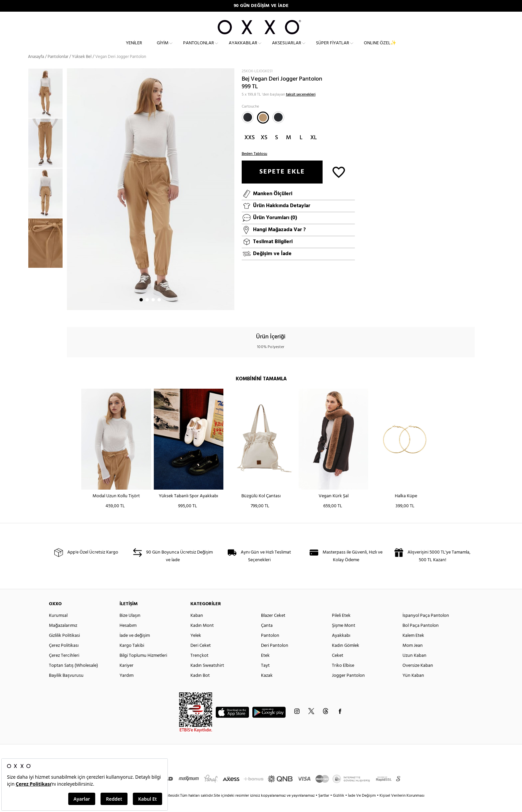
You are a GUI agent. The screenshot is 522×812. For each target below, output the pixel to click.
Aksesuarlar (287, 48)
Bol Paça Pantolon (421, 637)
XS (264, 149)
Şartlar (324, 807)
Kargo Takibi (132, 657)
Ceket (338, 667)
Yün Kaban (413, 687)
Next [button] (70, 201)
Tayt (265, 677)
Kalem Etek (413, 647)
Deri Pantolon (275, 657)
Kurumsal (58, 627)
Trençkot (199, 667)
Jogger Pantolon (348, 687)
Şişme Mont (344, 637)
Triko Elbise (343, 677)
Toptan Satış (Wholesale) (73, 677)
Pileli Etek (341, 627)
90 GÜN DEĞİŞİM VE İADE (261, 6)
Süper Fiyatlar (333, 48)
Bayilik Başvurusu (66, 687)
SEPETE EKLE (282, 183)
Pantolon (270, 647)
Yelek (196, 647)
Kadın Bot (200, 687)
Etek (265, 667)
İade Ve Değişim (362, 807)
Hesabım (128, 637)
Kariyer (127, 677)
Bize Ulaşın (130, 627)
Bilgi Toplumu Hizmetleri (143, 667)
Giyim (163, 48)
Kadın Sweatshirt (207, 677)
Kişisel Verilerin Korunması (402, 807)
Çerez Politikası (64, 657)
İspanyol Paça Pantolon (426, 627)
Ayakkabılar (243, 48)
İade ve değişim (135, 647)
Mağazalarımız (63, 637)
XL (314, 149)
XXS (250, 149)
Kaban (197, 627)
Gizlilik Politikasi (64, 647)
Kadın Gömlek (346, 657)
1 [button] (141, 311)
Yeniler (134, 48)
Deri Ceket (201, 657)
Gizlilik (339, 807)
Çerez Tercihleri (64, 667)
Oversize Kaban (418, 677)
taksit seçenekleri (301, 106)
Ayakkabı (341, 647)
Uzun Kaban (414, 667)
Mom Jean (413, 657)
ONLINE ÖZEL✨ (380, 48)
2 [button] (147, 311)
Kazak (267, 687)
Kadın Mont (202, 637)
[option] (47, 105)
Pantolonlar (199, 48)
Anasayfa (36, 68)
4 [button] (159, 311)
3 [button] (153, 311)
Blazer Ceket (273, 627)
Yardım (127, 687)
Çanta (267, 637)
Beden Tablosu (255, 165)
